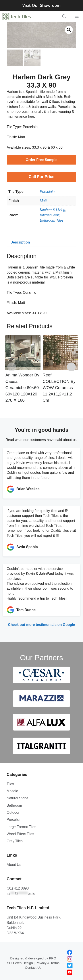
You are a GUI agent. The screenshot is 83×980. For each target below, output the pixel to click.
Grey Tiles (15, 841)
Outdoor (13, 812)
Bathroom (14, 805)
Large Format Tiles (21, 826)
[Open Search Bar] (64, 17)
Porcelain (47, 191)
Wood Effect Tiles (20, 833)
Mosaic (12, 791)
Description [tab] (20, 242)
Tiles (10, 783)
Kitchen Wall (50, 215)
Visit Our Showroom (41, 5)
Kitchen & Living (53, 209)
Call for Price (41, 176)
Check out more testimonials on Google (41, 624)
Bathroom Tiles (52, 220)
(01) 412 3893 (18, 888)
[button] (69, 30)
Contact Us (33, 967)
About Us (14, 864)
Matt (43, 200)
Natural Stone (17, 798)
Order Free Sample (41, 159)
